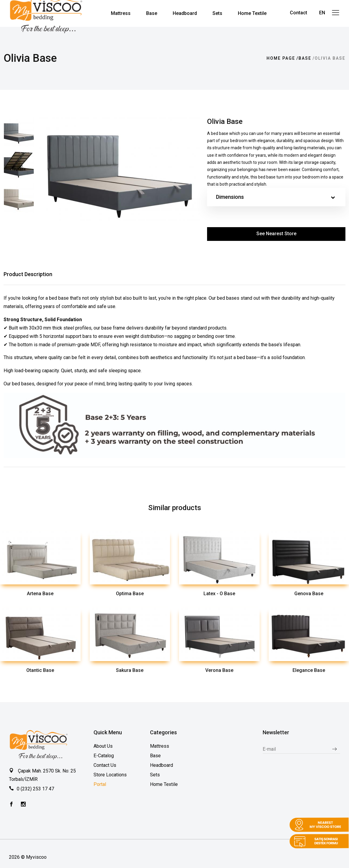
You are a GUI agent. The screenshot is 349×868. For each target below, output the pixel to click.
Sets (155, 775)
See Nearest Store (276, 234)
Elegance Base (309, 670)
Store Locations (110, 775)
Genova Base (309, 594)
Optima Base (130, 594)
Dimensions (275, 197)
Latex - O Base (219, 594)
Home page (281, 58)
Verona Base (219, 670)
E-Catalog (104, 756)
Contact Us (105, 765)
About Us (103, 746)
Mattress (160, 746)
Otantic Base (40, 670)
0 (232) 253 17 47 (35, 789)
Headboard (162, 765)
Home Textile (164, 784)
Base (305, 58)
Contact (299, 13)
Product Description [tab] (28, 274)
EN (322, 13)
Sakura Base (130, 670)
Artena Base (40, 594)
